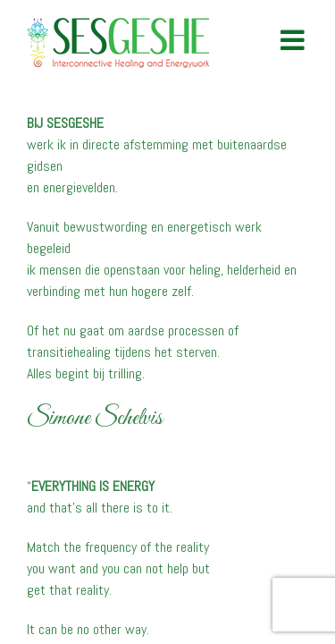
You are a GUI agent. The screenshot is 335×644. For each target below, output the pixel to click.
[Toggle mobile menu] (294, 40)
